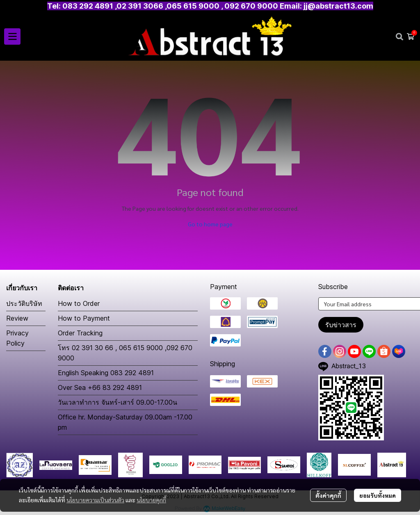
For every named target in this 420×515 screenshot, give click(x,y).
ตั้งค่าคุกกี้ (328, 495)
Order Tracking (80, 333)
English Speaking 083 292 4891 (106, 373)
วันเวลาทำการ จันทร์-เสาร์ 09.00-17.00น (118, 402)
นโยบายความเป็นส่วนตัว (95, 500)
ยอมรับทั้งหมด (378, 495)
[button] (399, 36)
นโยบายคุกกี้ (151, 500)
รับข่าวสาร (341, 325)
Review (17, 318)
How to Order (79, 303)
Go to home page (210, 224)
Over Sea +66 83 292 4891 (100, 387)
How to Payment (84, 318)
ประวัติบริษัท (24, 303)
